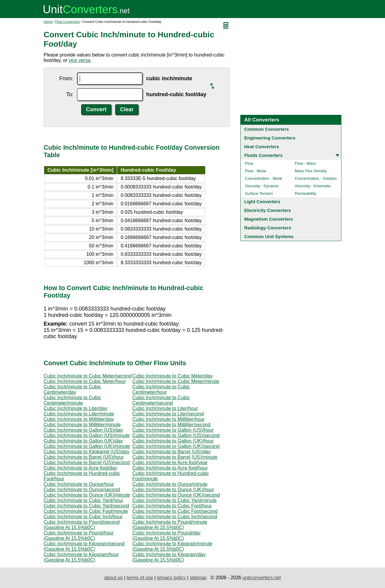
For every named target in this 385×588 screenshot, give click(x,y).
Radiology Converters (268, 228)
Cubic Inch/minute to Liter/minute (79, 414)
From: (66, 78)
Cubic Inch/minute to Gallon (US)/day (83, 430)
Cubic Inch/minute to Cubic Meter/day (172, 376)
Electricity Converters (268, 210)
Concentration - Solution (316, 178)
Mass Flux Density (311, 171)
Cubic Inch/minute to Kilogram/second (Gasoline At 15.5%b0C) (84, 546)
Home (48, 22)
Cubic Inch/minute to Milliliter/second (171, 425)
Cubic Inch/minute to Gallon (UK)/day (83, 441)
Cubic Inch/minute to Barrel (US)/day (172, 452)
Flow (249, 163)
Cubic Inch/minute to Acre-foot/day (80, 468)
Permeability (306, 193)
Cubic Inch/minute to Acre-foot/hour (170, 468)
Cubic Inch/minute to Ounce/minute (170, 484)
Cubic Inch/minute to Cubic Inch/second (175, 517)
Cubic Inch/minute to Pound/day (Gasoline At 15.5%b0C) (166, 536)
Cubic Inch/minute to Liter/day (75, 408)
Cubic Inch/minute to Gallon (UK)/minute (87, 446)
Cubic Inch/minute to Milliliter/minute (82, 425)
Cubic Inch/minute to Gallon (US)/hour (173, 430)
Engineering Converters (270, 138)
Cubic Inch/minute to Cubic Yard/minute (174, 500)
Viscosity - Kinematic (313, 186)
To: (70, 94)
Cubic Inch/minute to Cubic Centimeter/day (72, 389)
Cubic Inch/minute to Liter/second (168, 414)
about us (113, 578)
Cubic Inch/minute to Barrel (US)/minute (175, 457)
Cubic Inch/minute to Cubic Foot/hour (172, 506)
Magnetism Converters (269, 219)
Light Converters (262, 202)
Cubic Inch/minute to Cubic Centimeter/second (161, 400)
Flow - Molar (256, 171)
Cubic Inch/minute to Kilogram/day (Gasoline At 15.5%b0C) (169, 557)
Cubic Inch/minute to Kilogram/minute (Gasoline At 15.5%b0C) (172, 546)
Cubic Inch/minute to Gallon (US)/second (176, 435)
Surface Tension (259, 193)
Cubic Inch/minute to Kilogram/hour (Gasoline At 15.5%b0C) (81, 557)
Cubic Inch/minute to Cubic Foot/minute (86, 511)
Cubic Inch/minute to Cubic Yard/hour (83, 500)
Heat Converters (262, 147)
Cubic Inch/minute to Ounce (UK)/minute (87, 495)
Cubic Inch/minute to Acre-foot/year (170, 462)
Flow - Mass (305, 163)
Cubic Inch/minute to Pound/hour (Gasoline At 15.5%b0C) (79, 536)
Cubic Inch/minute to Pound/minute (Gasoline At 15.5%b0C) (170, 525)
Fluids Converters (263, 155)
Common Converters (266, 129)
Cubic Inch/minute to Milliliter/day (79, 419)
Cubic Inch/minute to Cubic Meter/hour (85, 381)
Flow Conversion (68, 22)
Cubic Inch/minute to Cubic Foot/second (175, 511)
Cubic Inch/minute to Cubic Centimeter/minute (72, 400)
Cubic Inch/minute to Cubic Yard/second (86, 506)
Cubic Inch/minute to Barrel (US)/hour (84, 457)
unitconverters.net (262, 578)
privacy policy (171, 578)
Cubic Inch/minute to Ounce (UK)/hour (173, 490)
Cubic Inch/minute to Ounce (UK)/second (176, 495)
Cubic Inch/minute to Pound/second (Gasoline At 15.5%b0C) (82, 525)
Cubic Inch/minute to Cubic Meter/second (88, 376)
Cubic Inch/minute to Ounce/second (82, 490)
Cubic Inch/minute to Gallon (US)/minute (87, 435)
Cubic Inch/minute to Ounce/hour (79, 484)
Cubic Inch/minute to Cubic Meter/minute (176, 381)
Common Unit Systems (269, 236)
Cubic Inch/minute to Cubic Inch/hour (83, 517)
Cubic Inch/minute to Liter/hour (165, 408)
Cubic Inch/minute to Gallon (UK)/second (176, 446)
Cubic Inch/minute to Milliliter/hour (168, 419)
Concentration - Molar (264, 178)
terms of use (140, 578)
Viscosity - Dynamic (262, 186)
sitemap (198, 578)
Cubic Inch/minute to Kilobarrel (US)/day (86, 452)
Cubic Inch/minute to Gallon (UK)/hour (173, 441)
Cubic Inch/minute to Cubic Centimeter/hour (161, 389)
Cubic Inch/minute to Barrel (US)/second (87, 462)
